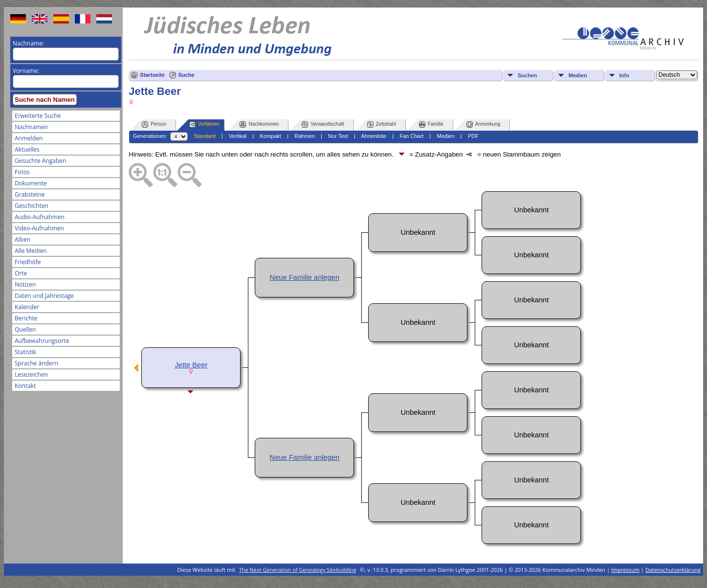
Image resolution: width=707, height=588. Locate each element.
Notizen (25, 284)
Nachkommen (259, 124)
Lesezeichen (31, 374)
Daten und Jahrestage (44, 296)
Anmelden (29, 138)
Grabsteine (30, 194)
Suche (187, 75)
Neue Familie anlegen (305, 277)
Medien (578, 75)
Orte (21, 273)
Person (154, 124)
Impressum (625, 570)
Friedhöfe (28, 262)
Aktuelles (27, 149)
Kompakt (270, 136)
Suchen (528, 75)
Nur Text (338, 136)
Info (624, 75)
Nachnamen (31, 127)
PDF (473, 136)
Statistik (25, 352)
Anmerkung (483, 124)
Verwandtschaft (323, 124)
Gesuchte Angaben (40, 161)
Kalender (27, 307)
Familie (431, 124)
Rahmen (305, 136)
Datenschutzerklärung (673, 570)
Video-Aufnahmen (39, 228)
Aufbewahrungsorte (42, 341)
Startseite (152, 75)
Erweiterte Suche (38, 116)
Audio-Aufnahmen (40, 217)
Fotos (22, 172)
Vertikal (238, 136)
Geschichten (32, 206)
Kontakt (25, 386)
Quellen (25, 329)
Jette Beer (191, 365)
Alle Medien (31, 251)
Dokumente (31, 183)
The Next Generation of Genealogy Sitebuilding (298, 570)
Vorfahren (204, 124)
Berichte (26, 318)
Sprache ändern (36, 363)
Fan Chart (411, 136)
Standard (205, 136)
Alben (22, 239)
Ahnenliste (374, 136)
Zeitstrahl (382, 124)
